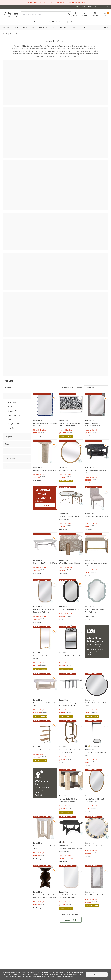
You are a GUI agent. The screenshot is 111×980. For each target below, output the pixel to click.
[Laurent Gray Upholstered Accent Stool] (97, 515)
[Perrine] (56, 201)
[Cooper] (96, 164)
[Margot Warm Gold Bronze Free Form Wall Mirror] (97, 751)
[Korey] (15, 317)
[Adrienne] (36, 83)
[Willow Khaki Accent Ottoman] (71, 515)
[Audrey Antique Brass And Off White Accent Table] (71, 702)
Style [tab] (7, 421)
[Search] (46, 14)
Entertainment (43, 28)
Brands (106, 28)
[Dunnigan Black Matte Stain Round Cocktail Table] (71, 801)
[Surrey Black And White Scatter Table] (97, 705)
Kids (54, 28)
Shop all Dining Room (55, 150)
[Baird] (96, 83)
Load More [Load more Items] (71, 875)
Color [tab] (7, 399)
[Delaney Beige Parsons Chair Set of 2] (97, 469)
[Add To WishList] (54, 353)
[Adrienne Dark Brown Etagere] (45, 702)
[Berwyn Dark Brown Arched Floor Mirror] (71, 608)
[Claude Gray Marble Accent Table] (45, 423)
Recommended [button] (91, 343)
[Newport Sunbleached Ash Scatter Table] (45, 798)
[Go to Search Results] (69, 14)
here (74, 976)
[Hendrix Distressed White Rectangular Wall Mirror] (71, 847)
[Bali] (96, 124)
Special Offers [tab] (10, 414)
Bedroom (6, 28)
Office (83, 28)
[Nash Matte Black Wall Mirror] (71, 562)
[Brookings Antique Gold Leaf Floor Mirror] (45, 608)
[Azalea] (75, 83)
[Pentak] (36, 317)
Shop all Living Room (56, 109)
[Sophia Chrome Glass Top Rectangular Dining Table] (71, 655)
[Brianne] (75, 164)
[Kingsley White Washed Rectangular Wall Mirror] (97, 376)
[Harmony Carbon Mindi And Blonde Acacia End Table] (71, 751)
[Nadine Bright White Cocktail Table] (45, 515)
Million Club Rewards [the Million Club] (56, 22)
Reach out (38, 750)
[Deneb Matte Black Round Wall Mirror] (97, 655)
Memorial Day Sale (40, 385)
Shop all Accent (55, 69)
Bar (33, 28)
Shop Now (45, 461)
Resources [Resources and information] (74, 22)
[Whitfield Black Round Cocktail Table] (97, 423)
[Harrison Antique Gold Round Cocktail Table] (71, 469)
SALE (97, 28)
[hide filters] (8, 343)
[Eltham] (96, 279)
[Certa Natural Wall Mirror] (71, 423)
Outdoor (63, 28)
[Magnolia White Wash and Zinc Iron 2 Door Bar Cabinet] (71, 376)
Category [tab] (8, 392)
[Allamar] (15, 201)
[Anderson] (56, 83)
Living (16, 28)
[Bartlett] (36, 164)
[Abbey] (15, 83)
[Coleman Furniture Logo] (11, 16)
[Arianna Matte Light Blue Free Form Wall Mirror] (97, 562)
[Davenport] (56, 279)
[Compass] (36, 201)
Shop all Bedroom (55, 265)
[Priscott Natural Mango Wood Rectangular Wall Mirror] (45, 562)
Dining (25, 28)
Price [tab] (7, 407)
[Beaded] (36, 279)
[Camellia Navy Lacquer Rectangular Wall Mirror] (45, 376)
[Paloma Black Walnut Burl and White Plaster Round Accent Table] (45, 847)
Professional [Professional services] (38, 22)
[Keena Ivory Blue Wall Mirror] (97, 798)
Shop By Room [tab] (10, 351)
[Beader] (56, 164)
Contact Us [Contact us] (105, 7)
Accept (97, 974)
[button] (75, 14)
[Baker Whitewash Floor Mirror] (97, 847)
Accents (74, 28)
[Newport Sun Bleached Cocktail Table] (45, 655)
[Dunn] (75, 279)
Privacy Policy (48, 976)
